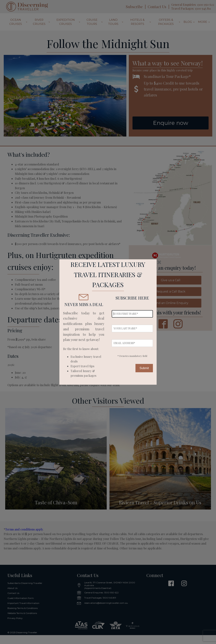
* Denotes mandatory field (132, 356)
